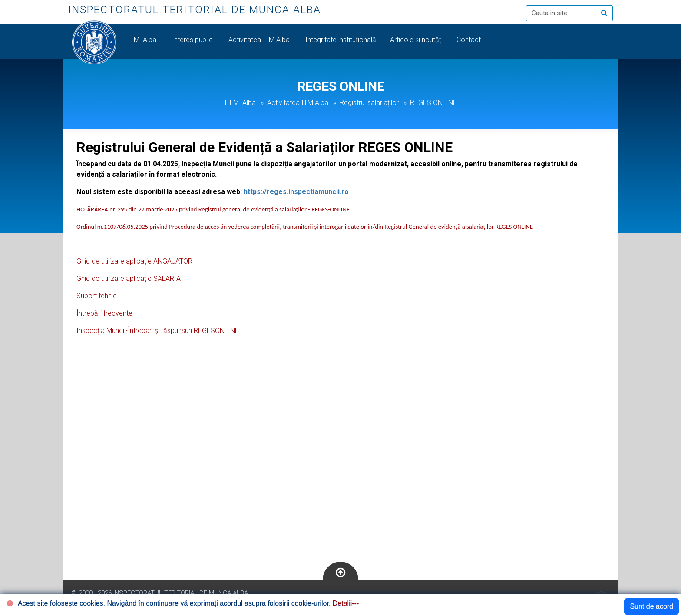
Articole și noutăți (416, 40)
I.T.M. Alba (142, 40)
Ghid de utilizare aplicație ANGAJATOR (134, 261)
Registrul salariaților (369, 103)
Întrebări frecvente (104, 313)
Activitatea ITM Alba (260, 40)
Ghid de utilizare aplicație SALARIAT (130, 278)
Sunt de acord (651, 606)
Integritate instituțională (341, 40)
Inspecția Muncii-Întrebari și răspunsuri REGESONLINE (158, 331)
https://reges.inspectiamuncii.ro (296, 192)
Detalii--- (346, 603)
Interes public (193, 40)
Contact (469, 40)
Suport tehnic (97, 296)
